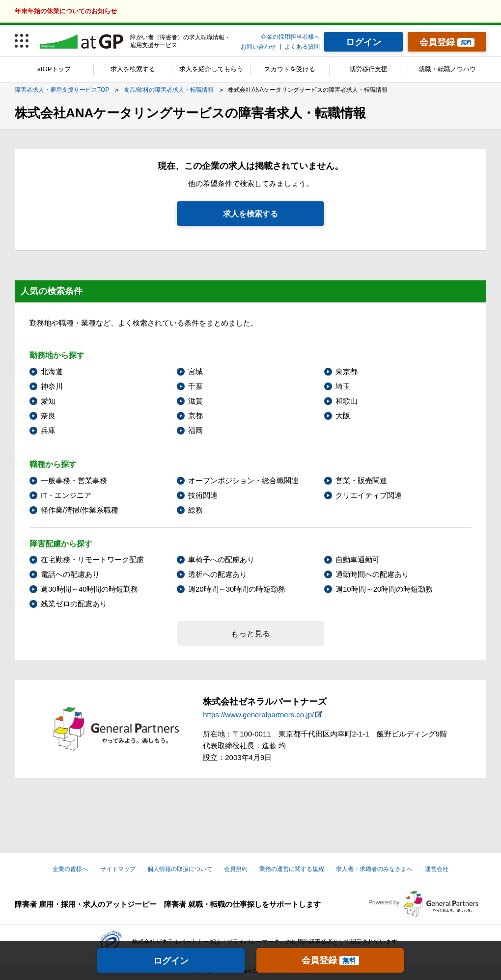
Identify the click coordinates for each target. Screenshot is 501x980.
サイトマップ (118, 869)
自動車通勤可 (358, 559)
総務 (195, 510)
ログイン (171, 961)
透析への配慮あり (218, 574)
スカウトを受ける (290, 69)
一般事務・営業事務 (74, 480)
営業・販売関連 (361, 480)
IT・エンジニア (66, 495)
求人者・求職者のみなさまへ (374, 869)
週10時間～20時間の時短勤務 (384, 589)
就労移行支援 (368, 69)
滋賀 (195, 401)
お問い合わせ (258, 47)
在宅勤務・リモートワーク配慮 (92, 559)
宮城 (195, 371)
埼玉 (343, 386)
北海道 (52, 371)
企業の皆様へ (70, 869)
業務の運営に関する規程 (292, 869)
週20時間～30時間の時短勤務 (237, 589)
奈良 (48, 416)
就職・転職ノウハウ (447, 69)
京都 (195, 416)
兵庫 (48, 430)
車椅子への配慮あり (221, 559)
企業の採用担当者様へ (290, 37)
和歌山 (347, 401)
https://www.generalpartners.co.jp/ (258, 715)
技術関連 (203, 495)
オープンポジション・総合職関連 (243, 480)
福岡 (195, 430)
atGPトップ (54, 69)
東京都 (347, 371)
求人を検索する (133, 69)
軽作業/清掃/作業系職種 (80, 510)
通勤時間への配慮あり (372, 574)
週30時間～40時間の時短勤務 (89, 589)
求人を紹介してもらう (211, 69)
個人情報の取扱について (180, 869)
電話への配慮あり (70, 574)
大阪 (343, 416)
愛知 (48, 401)
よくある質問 (302, 47)
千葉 (195, 386)
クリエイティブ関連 (369, 495)
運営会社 (437, 869)
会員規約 (236, 869)
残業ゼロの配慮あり (74, 604)
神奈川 (52, 386)
